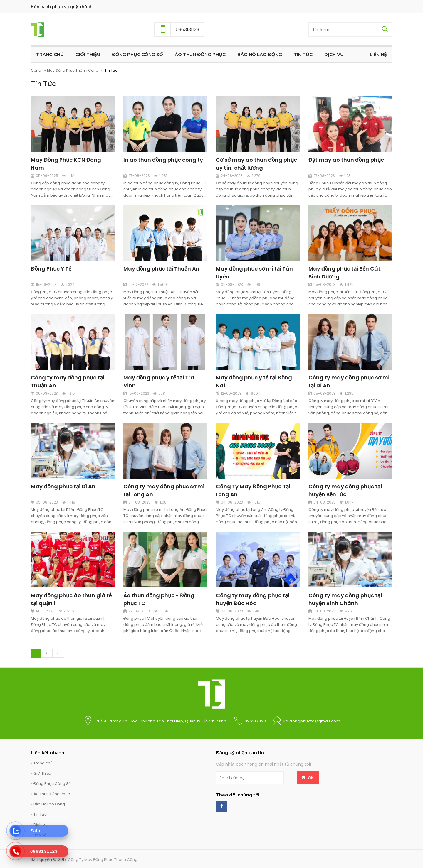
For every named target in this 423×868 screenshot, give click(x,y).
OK (311, 778)
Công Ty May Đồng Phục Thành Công (65, 70)
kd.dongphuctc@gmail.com (312, 721)
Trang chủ (43, 763)
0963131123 (255, 721)
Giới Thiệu (42, 773)
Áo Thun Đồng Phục (52, 794)
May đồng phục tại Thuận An (161, 269)
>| (58, 653)
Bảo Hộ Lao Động (49, 804)
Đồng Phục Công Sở (52, 784)
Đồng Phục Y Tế (51, 269)
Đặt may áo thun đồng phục (346, 160)
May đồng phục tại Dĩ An (63, 486)
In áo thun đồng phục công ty (163, 160)
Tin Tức (40, 814)
